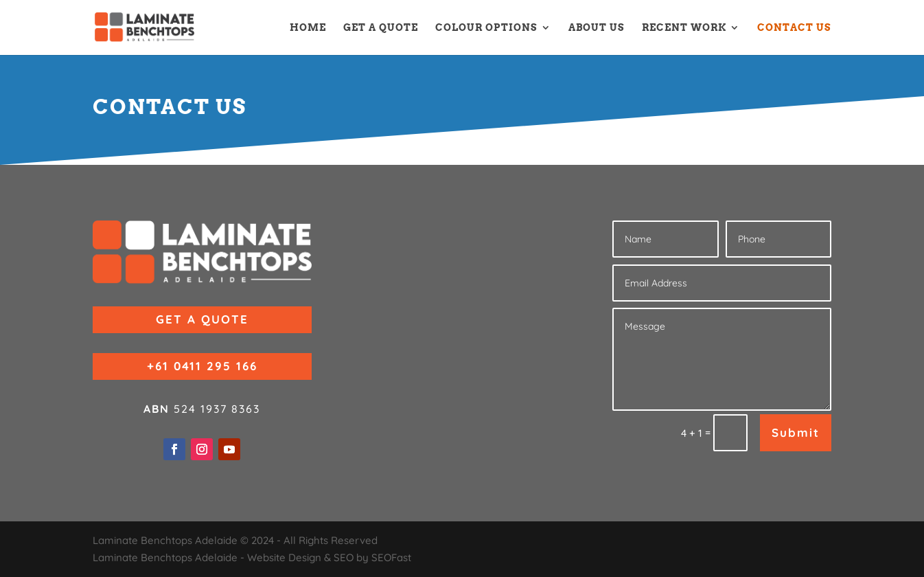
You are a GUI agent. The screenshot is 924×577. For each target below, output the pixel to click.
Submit (796, 432)
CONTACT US (794, 28)
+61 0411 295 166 (202, 366)
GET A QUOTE (381, 28)
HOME (308, 28)
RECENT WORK (684, 28)
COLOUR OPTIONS (486, 28)
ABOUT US (597, 28)
